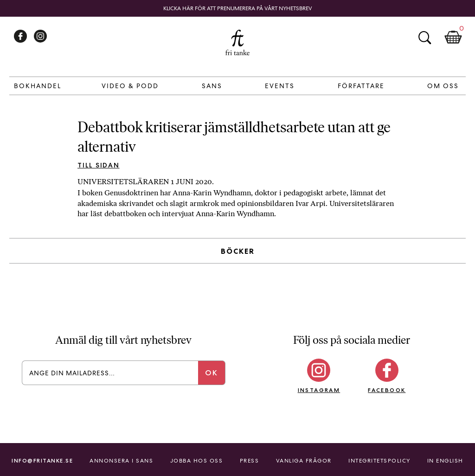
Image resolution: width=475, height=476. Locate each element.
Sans (212, 86)
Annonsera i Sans (121, 461)
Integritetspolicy (379, 461)
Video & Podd (130, 86)
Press (250, 461)
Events (280, 86)
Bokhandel (38, 86)
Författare (361, 86)
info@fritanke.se (42, 460)
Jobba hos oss (197, 461)
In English (445, 461)
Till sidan (99, 165)
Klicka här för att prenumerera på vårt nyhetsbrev (238, 8)
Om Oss (443, 86)
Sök (424, 38)
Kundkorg (453, 38)
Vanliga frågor (304, 461)
